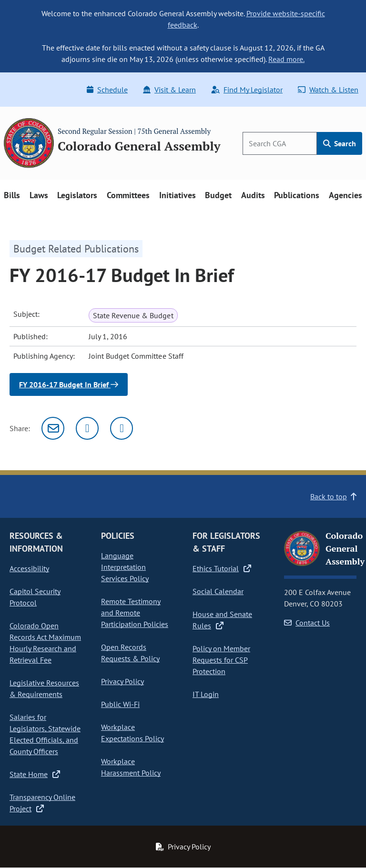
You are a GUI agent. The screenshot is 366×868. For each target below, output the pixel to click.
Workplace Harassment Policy (131, 767)
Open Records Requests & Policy (130, 653)
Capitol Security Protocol (35, 597)
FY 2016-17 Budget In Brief (69, 384)
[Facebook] (122, 428)
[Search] (280, 143)
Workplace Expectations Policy (132, 733)
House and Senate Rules (222, 620)
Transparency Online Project (42, 803)
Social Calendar (218, 591)
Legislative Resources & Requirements (44, 688)
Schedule (107, 90)
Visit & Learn (169, 90)
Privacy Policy (122, 681)
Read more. (286, 59)
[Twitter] (87, 428)
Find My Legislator (247, 90)
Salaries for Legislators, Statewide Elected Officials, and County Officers (45, 734)
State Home (35, 774)
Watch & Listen (328, 90)
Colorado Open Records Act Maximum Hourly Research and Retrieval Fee (45, 643)
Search (340, 143)
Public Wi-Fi (120, 704)
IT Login (206, 694)
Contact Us (307, 623)
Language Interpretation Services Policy (125, 567)
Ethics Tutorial (222, 568)
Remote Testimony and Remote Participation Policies (135, 613)
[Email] (53, 428)
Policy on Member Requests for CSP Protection (221, 660)
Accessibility (29, 568)
